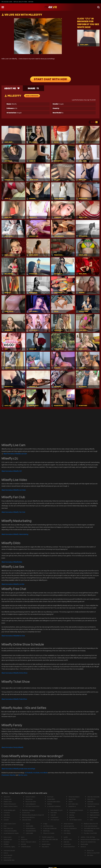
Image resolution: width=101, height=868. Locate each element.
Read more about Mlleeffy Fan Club (13, 512)
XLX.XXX (23, 844)
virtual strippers (31, 828)
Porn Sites (54, 813)
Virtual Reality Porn (20, 2)
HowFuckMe (30, 826)
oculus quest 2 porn (10, 824)
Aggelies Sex (91, 806)
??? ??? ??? (45, 842)
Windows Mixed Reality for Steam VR (33, 815)
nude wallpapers (31, 804)
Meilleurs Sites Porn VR (91, 824)
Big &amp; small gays (28, 810)
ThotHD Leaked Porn (48, 837)
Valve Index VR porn (57, 810)
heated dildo (51, 799)
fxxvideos (7, 842)
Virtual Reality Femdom (76, 810)
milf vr (92, 820)
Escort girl (50, 797)
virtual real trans (69, 824)
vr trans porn (54, 817)
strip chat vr (45, 847)
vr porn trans (26, 813)
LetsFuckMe (29, 833)
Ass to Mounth (94, 810)
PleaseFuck (29, 799)
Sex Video (90, 855)
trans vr (6, 853)
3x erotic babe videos (54, 802)
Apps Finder (72, 799)
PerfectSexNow (89, 831)
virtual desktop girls (10, 810)
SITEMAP (6, 844)
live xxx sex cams (31, 802)
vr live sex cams (7, 2)
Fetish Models (8, 839)
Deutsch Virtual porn (10, 804)
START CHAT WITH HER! (50, 79)
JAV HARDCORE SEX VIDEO (92, 828)
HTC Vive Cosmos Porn (32, 806)
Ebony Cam (90, 850)
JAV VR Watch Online (75, 820)
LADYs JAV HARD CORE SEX (50, 839)
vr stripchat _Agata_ (9, 847)
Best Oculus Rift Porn (28, 817)
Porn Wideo (67, 833)
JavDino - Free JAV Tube (88, 837)
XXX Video (67, 831)
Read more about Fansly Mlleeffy (12, 747)
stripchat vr (7, 797)
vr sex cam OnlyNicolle (50, 828)
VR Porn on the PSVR (93, 853)
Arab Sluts (7, 815)
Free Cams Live (8, 828)
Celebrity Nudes (26, 847)
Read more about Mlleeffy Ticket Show (14, 699)
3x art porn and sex (93, 804)
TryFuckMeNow (94, 813)
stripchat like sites (9, 860)
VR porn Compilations (70, 828)
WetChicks (46, 831)
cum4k (66, 837)
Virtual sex (24, 839)
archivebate (29, 773)
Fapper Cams (8, 802)
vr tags (45, 824)
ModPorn (72, 817)
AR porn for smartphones (88, 842)
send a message (32, 96)
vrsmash (6, 820)
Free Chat (13, 636)
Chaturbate (5, 775)
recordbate (44, 773)
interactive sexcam (9, 850)
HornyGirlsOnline (31, 831)
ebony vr (83, 847)
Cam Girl (53, 815)
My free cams (23, 775)
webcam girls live (69, 826)
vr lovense (7, 813)
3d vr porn (7, 817)
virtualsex (72, 813)
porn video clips (73, 804)
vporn (23, 837)
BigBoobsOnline (95, 815)
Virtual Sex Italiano (74, 797)
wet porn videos (30, 797)
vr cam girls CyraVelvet (54, 806)
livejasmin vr (72, 806)
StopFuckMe (84, 844)
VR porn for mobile (49, 833)
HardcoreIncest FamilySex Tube (90, 839)
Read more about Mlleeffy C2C (12, 471)
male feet (66, 842)
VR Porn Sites (68, 839)
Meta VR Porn (91, 799)
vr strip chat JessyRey (10, 831)
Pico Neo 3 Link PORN (90, 833)
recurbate (36, 773)
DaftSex (50, 804)
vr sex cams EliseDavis (91, 826)
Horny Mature (94, 817)
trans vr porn (8, 837)
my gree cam (8, 799)
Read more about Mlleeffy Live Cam (15, 454)
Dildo (12, 562)
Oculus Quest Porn (69, 847)
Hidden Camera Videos (11, 806)
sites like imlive (27, 820)
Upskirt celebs (46, 844)
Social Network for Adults (11, 833)
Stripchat (12, 775)
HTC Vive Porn (55, 820)
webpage (90, 802)
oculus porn (67, 844)
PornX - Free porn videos (29, 842)
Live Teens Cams (48, 826)
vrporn (31, 2)
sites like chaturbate (93, 797)
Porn (5, 826)
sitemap (72, 815)
